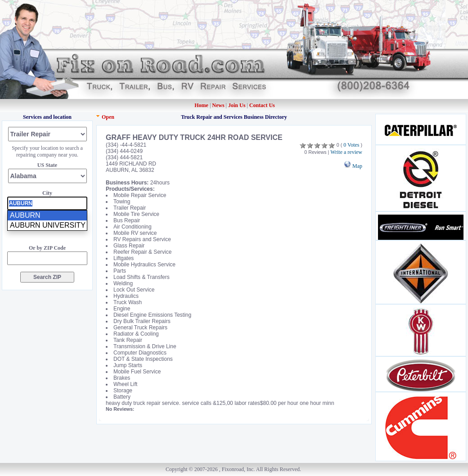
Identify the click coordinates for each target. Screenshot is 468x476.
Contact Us (262, 105)
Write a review (346, 152)
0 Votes (351, 145)
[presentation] (47, 203)
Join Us (237, 105)
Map (353, 166)
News (219, 105)
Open (108, 117)
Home (201, 105)
